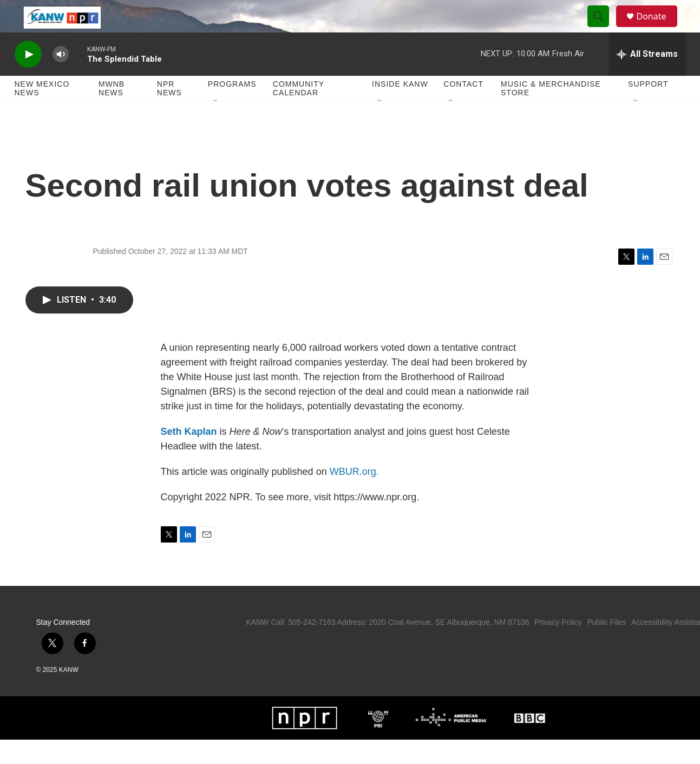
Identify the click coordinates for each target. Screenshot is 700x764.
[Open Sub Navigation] (216, 126)
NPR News (169, 113)
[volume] (61, 79)
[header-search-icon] (604, 29)
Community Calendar (299, 113)
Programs (232, 108)
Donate (658, 28)
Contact (463, 108)
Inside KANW (400, 108)
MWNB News (112, 113)
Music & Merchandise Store (551, 113)
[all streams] (647, 79)
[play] (28, 79)
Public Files (606, 647)
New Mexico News (42, 113)
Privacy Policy (558, 647)
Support (648, 108)
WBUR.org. (354, 496)
